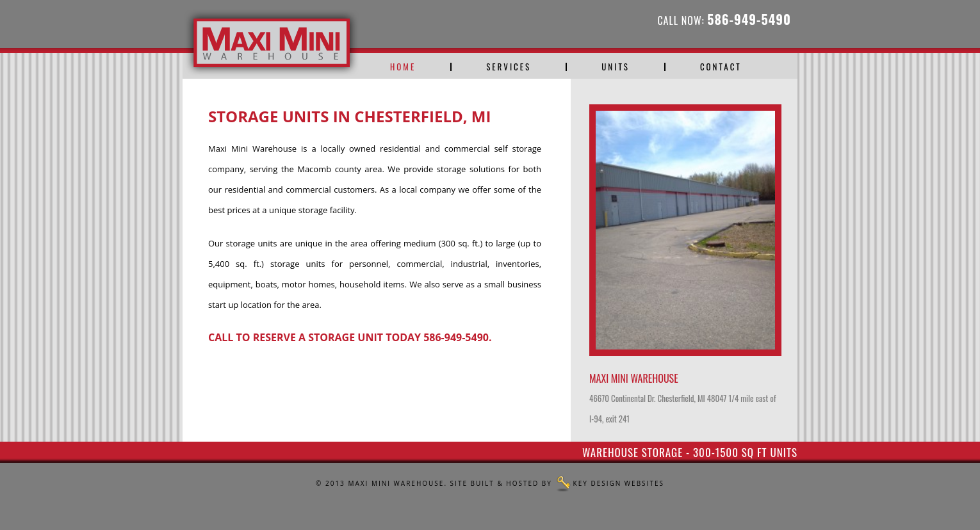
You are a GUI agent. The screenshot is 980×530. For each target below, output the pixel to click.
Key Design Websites (619, 483)
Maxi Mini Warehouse (396, 483)
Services (509, 67)
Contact (721, 67)
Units (616, 67)
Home (403, 67)
